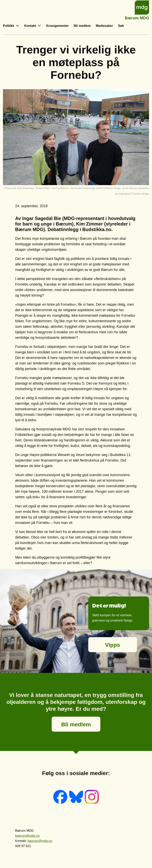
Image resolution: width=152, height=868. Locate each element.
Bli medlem (82, 26)
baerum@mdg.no (28, 836)
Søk (121, 26)
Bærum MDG (137, 17)
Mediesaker (104, 26)
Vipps (113, 645)
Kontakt (30, 26)
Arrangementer (57, 26)
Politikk (9, 26)
